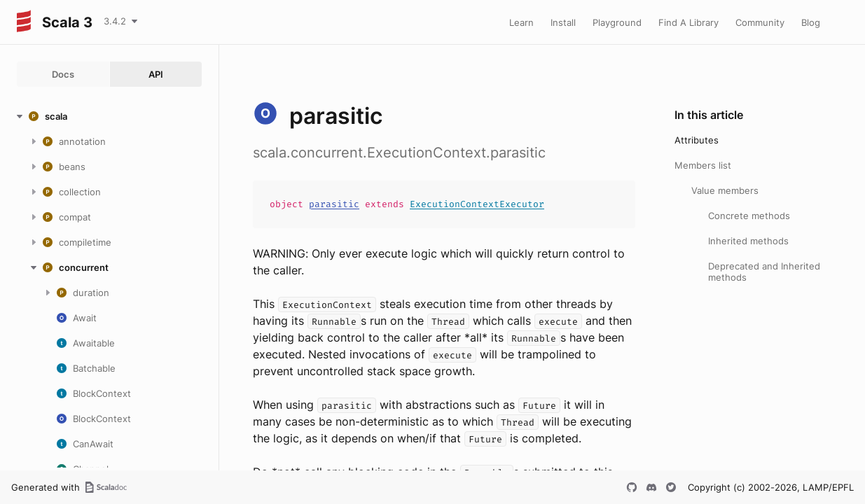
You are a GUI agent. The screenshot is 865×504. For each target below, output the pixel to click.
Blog (811, 22)
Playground (617, 22)
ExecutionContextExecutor (477, 204)
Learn (521, 22)
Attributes (697, 140)
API (156, 74)
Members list (703, 165)
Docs (63, 74)
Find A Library (688, 22)
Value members (725, 190)
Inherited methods (748, 241)
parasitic (334, 204)
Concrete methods (749, 216)
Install (563, 22)
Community (760, 22)
